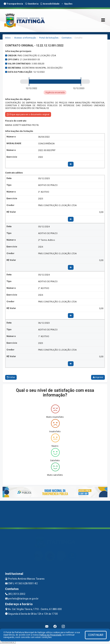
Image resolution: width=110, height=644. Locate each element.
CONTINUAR (96, 635)
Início (8, 38)
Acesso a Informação (25, 38)
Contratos (67, 38)
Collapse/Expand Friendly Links (8, 642)
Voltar (11, 377)
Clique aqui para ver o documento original (28, 114)
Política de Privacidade (50, 635)
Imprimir (98, 377)
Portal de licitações (49, 38)
